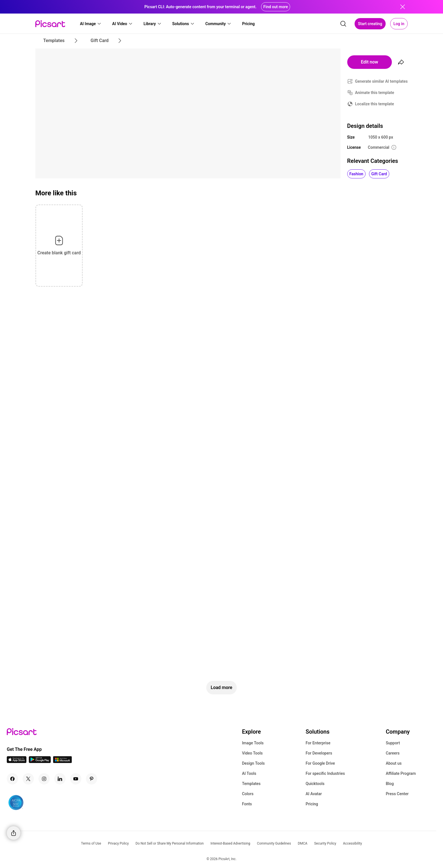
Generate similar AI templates (382, 81)
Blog (390, 784)
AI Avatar (314, 794)
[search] (343, 24)
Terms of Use (91, 843)
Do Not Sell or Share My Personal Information (170, 843)
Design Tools (253, 763)
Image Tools (253, 743)
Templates (251, 784)
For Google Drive (320, 763)
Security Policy (325, 843)
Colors (248, 794)
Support (393, 743)
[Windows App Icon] (62, 761)
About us (394, 763)
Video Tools (252, 753)
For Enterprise (318, 743)
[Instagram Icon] (44, 779)
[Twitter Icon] (28, 779)
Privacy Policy (118, 843)
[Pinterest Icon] (92, 779)
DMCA (303, 843)
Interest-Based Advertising (230, 843)
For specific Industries (325, 773)
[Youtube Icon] (76, 779)
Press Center (397, 794)
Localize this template (375, 104)
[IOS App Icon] (17, 761)
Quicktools (315, 784)
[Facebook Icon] (12, 779)
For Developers (319, 753)
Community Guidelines (274, 843)
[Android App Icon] (40, 761)
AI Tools (249, 773)
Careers (393, 753)
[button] (91, 24)
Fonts (247, 804)
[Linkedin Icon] (60, 779)
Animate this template (375, 93)
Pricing (312, 804)
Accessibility (352, 843)
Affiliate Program (401, 773)
